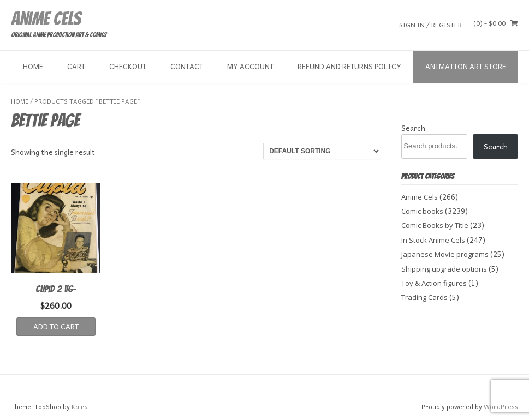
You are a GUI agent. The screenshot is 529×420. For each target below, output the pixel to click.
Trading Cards (424, 297)
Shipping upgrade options (444, 269)
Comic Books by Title (435, 225)
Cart (76, 66)
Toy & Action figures (434, 283)
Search (413, 128)
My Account (250, 66)
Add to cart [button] (56, 326)
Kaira (80, 407)
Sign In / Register (430, 24)
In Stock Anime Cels (433, 240)
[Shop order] (322, 151)
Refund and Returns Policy (349, 66)
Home (33, 66)
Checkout (128, 66)
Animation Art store (466, 66)
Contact (187, 66)
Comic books (422, 211)
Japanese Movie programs (445, 254)
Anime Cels (46, 19)
